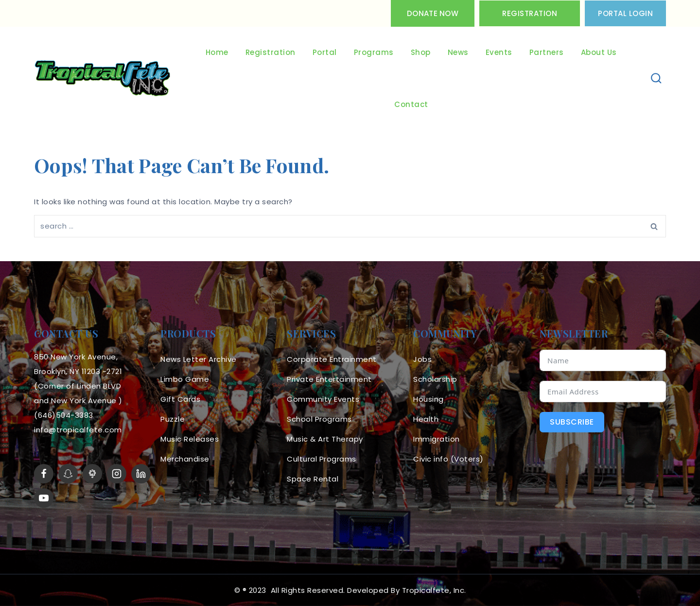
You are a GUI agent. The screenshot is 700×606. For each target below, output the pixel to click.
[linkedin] (141, 474)
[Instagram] (117, 474)
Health (426, 419)
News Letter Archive (199, 359)
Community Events (323, 399)
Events (499, 52)
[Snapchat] (68, 474)
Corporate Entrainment (332, 359)
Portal (325, 52)
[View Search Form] (656, 79)
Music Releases (190, 439)
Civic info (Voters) (448, 459)
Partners (547, 52)
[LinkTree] (92, 474)
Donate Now (433, 13)
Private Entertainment (329, 379)
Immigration (437, 439)
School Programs (319, 419)
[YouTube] (44, 498)
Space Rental (313, 479)
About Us (599, 52)
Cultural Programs (322, 459)
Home (217, 52)
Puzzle (173, 419)
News (458, 52)
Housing (429, 399)
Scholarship (435, 379)
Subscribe (572, 422)
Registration (530, 13)
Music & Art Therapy (325, 439)
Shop (421, 52)
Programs (374, 52)
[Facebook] (44, 474)
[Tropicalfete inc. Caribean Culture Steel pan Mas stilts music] (103, 79)
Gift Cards (180, 399)
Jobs (422, 359)
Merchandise (185, 459)
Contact (411, 104)
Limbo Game (185, 379)
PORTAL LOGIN (625, 13)
